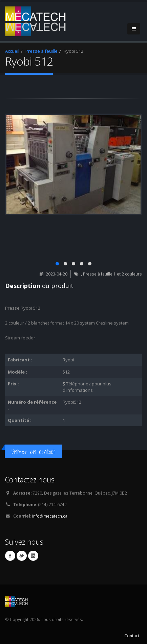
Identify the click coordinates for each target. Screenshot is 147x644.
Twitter (22, 556)
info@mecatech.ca (50, 516)
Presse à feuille (41, 51)
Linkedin (33, 556)
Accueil (12, 51)
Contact (132, 636)
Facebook (10, 556)
